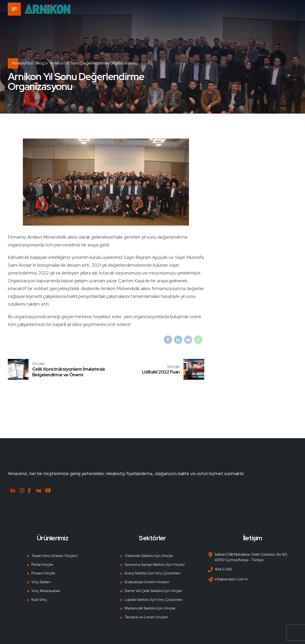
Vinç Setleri (41, 582)
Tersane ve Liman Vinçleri (146, 617)
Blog (40, 63)
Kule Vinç (39, 600)
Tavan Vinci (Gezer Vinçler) (55, 556)
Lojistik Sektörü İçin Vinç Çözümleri (154, 600)
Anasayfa (21, 63)
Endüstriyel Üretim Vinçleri (147, 582)
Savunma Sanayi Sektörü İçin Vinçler (155, 564)
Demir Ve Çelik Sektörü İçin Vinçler (154, 591)
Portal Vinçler (42, 564)
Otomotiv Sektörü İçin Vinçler (149, 556)
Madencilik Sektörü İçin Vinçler (150, 608)
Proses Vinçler (43, 573)
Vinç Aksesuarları (46, 591)
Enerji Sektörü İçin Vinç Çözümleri (152, 573)
